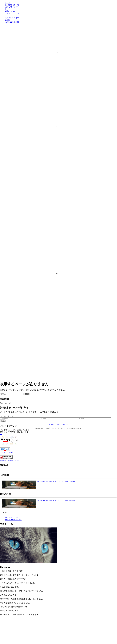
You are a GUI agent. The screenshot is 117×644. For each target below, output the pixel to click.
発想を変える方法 (12, 22)
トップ (7, 3)
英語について (10, 11)
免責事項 (52, 424)
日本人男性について (13, 520)
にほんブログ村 (6, 452)
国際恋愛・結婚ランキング (10, 461)
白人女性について (12, 5)
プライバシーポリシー (62, 424)
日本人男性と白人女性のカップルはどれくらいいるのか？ (56, 482)
